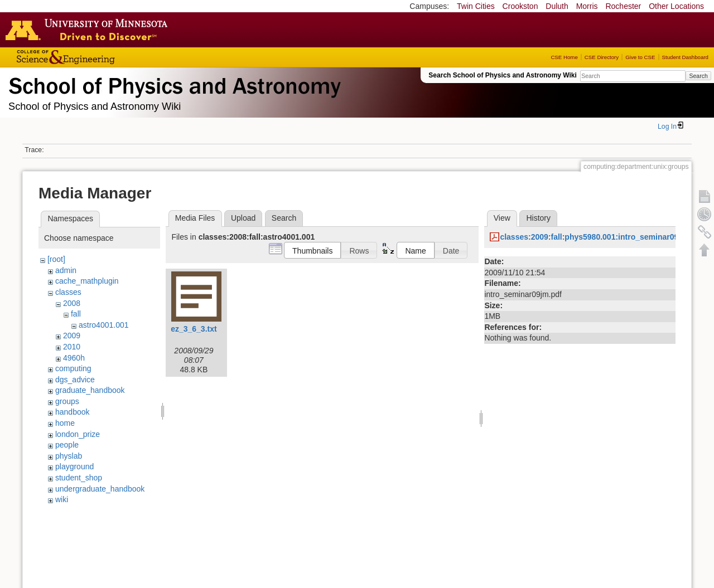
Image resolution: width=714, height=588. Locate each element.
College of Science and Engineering (100, 57)
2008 (72, 303)
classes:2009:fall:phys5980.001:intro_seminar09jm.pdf (601, 237)
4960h (74, 358)
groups (67, 401)
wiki (62, 499)
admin (66, 270)
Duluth (557, 6)
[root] (56, 259)
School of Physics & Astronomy (173, 84)
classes (68, 292)
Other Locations (676, 6)
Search (698, 76)
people (67, 445)
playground (74, 466)
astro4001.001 (104, 325)
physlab (69, 456)
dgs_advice (75, 380)
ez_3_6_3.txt (194, 329)
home (65, 423)
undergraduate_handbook (100, 489)
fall (76, 314)
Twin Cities (476, 6)
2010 (72, 347)
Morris (587, 6)
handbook (73, 412)
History (538, 218)
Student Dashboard (685, 57)
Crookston (520, 6)
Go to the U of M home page (89, 30)
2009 (72, 336)
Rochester (623, 6)
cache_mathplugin (87, 281)
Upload (243, 218)
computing (73, 368)
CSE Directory (602, 57)
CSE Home (564, 57)
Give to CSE (640, 57)
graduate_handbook (90, 390)
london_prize (78, 434)
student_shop (79, 478)
